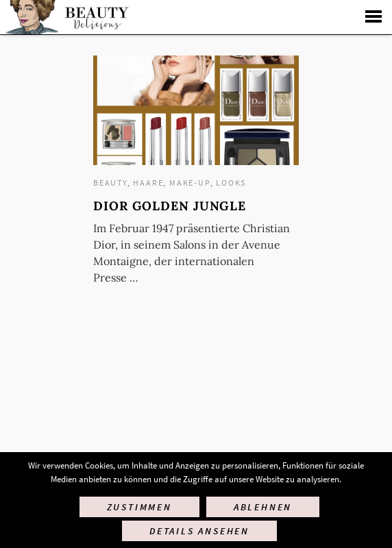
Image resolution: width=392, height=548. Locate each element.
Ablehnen (263, 507)
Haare (148, 183)
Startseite (65, 17)
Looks (231, 183)
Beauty (110, 183)
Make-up (190, 183)
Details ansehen (199, 531)
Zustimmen (139, 507)
